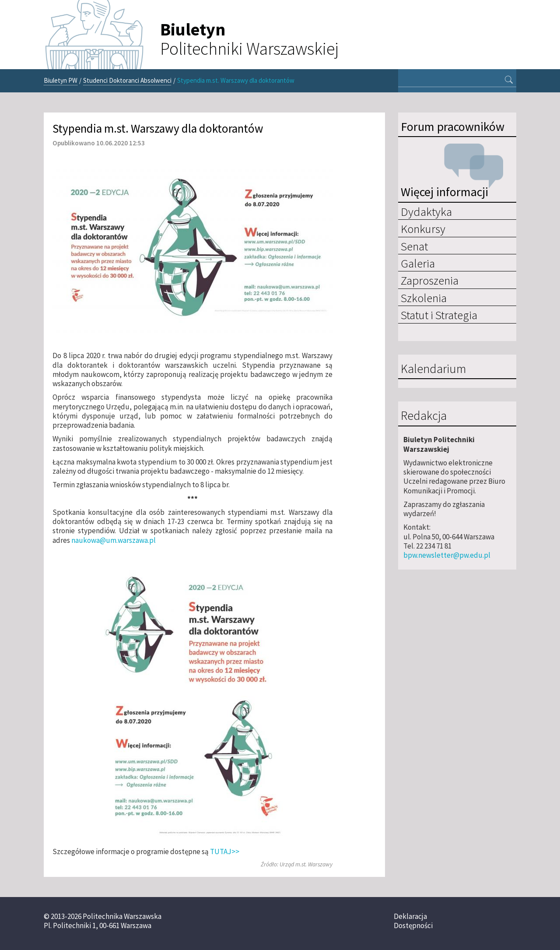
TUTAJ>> (225, 851)
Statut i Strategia (439, 315)
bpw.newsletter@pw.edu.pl (447, 555)
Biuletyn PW (61, 80)
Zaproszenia (430, 280)
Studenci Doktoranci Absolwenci (127, 80)
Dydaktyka (426, 211)
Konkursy (423, 229)
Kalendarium (433, 369)
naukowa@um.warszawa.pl (114, 540)
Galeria (418, 263)
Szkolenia (424, 298)
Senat (414, 246)
